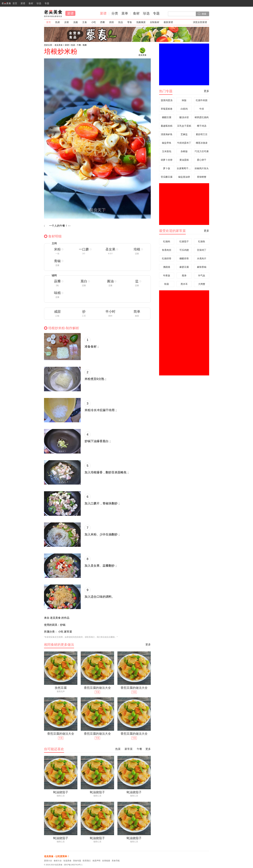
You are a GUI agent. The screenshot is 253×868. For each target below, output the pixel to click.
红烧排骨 (167, 258)
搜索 (204, 14)
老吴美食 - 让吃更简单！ (57, 856)
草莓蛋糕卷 (167, 109)
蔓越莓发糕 (167, 126)
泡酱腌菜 (141, 22)
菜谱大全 (48, 861)
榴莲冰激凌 (202, 143)
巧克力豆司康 (202, 151)
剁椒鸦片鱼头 (202, 168)
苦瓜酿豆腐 (167, 177)
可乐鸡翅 (184, 250)
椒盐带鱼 (167, 143)
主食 (85, 22)
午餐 (79, 45)
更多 (148, 644)
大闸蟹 (202, 284)
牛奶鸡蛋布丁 (184, 143)
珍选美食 (67, 861)
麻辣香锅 (202, 267)
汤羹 (76, 22)
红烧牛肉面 (202, 100)
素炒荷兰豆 (202, 134)
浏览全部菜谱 (200, 22)
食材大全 (58, 861)
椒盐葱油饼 (184, 177)
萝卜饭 (167, 168)
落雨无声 (61, 691)
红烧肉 (167, 241)
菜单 (125, 13)
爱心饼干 (202, 160)
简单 (137, 312)
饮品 (121, 22)
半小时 (110, 312)
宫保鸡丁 (202, 250)
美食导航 (116, 861)
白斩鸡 (184, 109)
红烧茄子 (184, 241)
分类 (115, 13)
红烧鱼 (202, 241)
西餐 (103, 22)
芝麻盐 (184, 134)
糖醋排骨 (184, 258)
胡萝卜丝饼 (167, 160)
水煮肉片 (202, 258)
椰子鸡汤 (202, 126)
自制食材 (155, 22)
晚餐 (85, 45)
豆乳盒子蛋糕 (184, 126)
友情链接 (106, 861)
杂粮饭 (184, 151)
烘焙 (112, 22)
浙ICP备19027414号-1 (73, 865)
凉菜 (67, 22)
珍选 (39, 3)
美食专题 (77, 861)
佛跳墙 (167, 267)
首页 (9, 4)
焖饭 (184, 100)
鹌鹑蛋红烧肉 (202, 117)
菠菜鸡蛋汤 (167, 100)
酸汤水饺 (184, 117)
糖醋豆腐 (167, 117)
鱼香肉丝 (167, 250)
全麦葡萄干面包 (184, 168)
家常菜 (129, 749)
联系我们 (87, 861)
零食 (130, 22)
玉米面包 (167, 151)
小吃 (94, 22)
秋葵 (167, 284)
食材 (31, 3)
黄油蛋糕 (184, 160)
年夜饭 (167, 275)
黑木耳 (184, 284)
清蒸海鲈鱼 (167, 134)
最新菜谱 (168, 22)
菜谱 (23, 3)
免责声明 (96, 861)
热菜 (58, 22)
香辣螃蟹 (202, 177)
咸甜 (57, 312)
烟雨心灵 (61, 796)
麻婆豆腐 (184, 267)
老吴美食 (53, 13)
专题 (47, 3)
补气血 (202, 275)
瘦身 (184, 275)
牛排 (202, 109)
